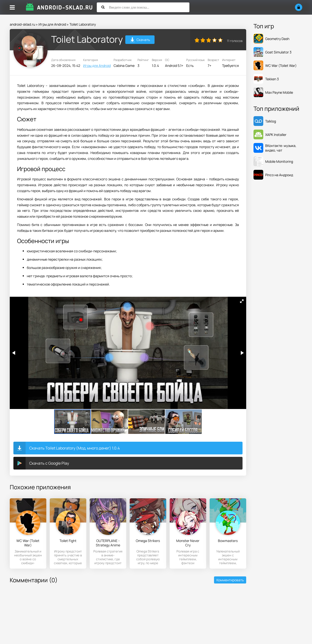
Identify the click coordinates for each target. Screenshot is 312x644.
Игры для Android (52, 24)
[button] (242, 301)
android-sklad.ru (22, 24)
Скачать (140, 40)
